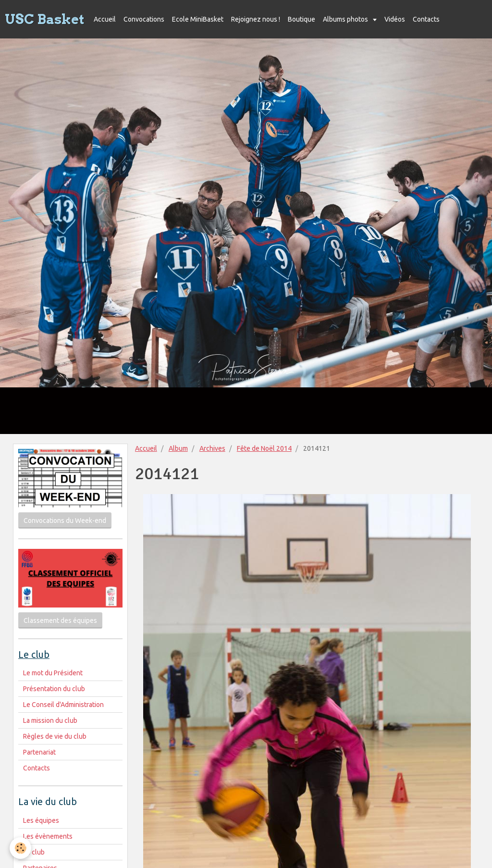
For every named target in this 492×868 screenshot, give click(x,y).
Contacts (426, 19)
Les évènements (48, 836)
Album (178, 448)
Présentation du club (54, 689)
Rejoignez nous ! (256, 19)
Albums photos (346, 19)
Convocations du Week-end (65, 521)
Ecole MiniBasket (198, 19)
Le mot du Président (53, 673)
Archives (212, 448)
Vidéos (395, 19)
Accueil (105, 19)
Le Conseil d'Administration (63, 705)
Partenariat (39, 752)
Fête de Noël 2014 (264, 448)
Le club (34, 852)
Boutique (301, 19)
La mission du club (50, 720)
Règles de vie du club (55, 736)
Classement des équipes (60, 620)
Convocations (144, 19)
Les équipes (41, 820)
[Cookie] (20, 848)
